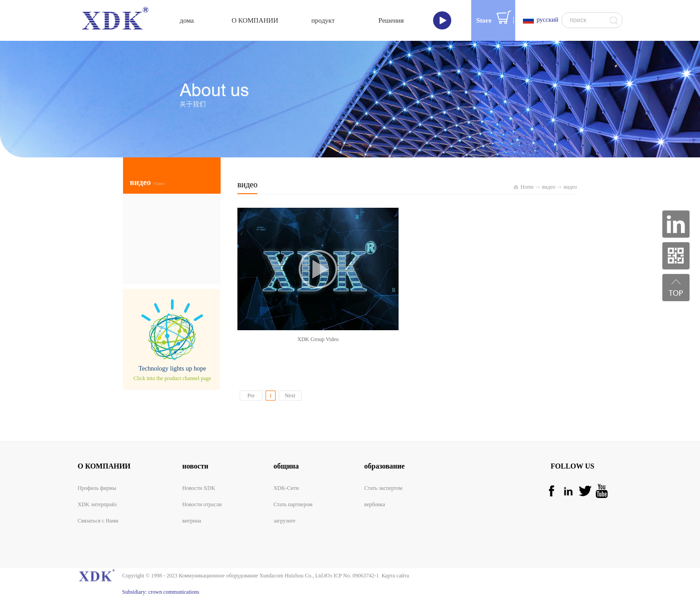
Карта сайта (394, 576)
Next (290, 396)
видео (549, 187)
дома (187, 20)
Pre (251, 396)
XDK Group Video (318, 339)
